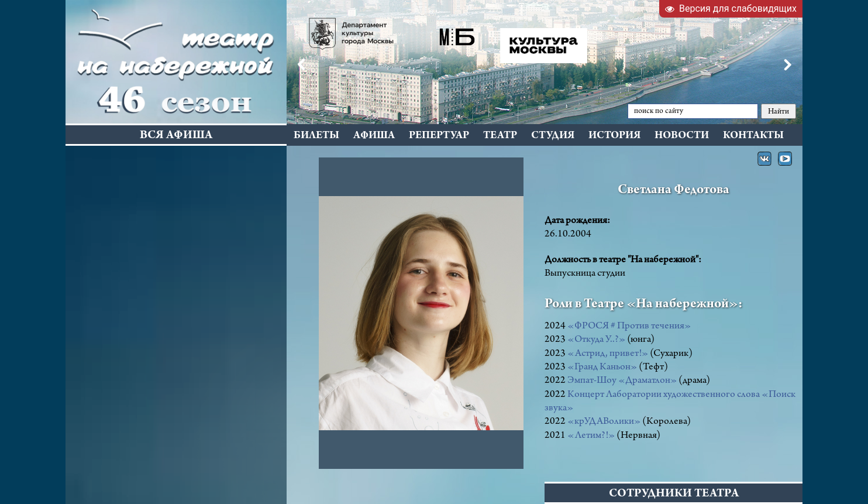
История (614, 136)
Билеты (316, 136)
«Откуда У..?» (596, 340)
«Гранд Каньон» (602, 368)
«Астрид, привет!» (608, 354)
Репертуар (439, 136)
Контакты (753, 136)
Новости (682, 136)
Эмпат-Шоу (593, 381)
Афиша (374, 136)
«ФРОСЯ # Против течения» (629, 327)
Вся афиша (176, 136)
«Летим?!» (591, 436)
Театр (500, 136)
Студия (553, 136)
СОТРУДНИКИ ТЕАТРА (674, 494)
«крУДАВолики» (604, 422)
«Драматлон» (647, 381)
